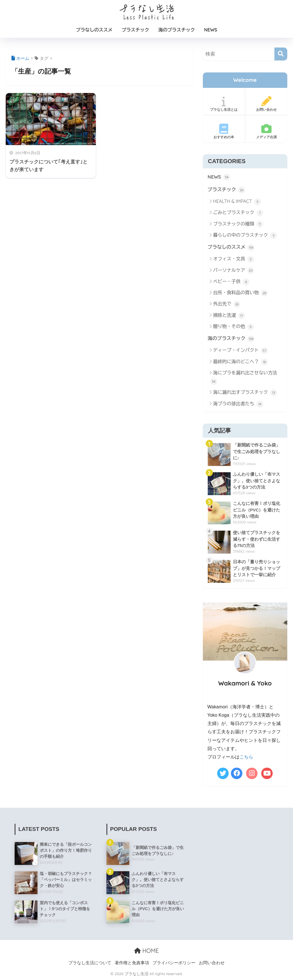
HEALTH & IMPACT (237, 202)
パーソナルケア (234, 271)
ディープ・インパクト (240, 351)
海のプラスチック (177, 30)
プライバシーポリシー (174, 963)
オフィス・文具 (234, 260)
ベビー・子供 (231, 282)
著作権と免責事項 (132, 963)
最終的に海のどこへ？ (240, 363)
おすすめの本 (224, 131)
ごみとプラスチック (238, 213)
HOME (146, 951)
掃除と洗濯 (229, 316)
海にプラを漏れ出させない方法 (244, 378)
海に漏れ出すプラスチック (245, 393)
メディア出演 (266, 131)
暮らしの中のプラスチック (245, 236)
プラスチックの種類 (238, 224)
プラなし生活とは (224, 104)
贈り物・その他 (234, 327)
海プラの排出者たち (238, 405)
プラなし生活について (90, 963)
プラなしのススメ (94, 30)
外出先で (227, 305)
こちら (246, 757)
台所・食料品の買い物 (240, 293)
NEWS (210, 30)
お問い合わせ (266, 104)
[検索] (281, 54)
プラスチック (135, 30)
